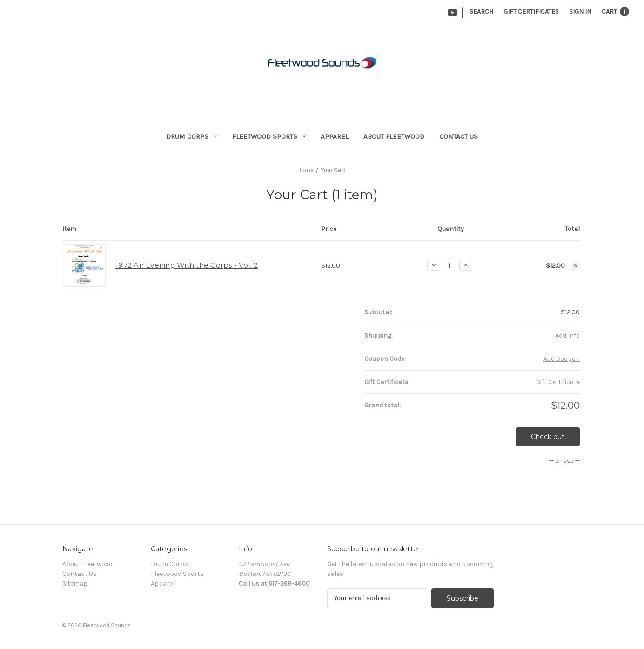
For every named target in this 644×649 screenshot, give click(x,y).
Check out (548, 437)
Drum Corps (192, 136)
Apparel (335, 136)
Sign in (580, 11)
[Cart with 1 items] (615, 11)
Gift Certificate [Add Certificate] (558, 382)
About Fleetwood (394, 136)
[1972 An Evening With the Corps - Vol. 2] (450, 265)
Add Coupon (562, 359)
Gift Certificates (531, 11)
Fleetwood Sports (269, 136)
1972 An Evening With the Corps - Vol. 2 (187, 265)
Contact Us (459, 136)
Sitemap (75, 584)
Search (481, 11)
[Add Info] (567, 335)
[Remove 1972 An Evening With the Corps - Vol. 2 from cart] (576, 266)
